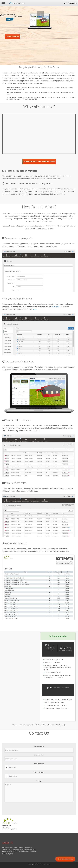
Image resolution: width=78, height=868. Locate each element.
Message (39, 781)
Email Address (39, 764)
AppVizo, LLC (6, 850)
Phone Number (39, 772)
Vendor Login (71, 3)
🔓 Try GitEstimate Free (65, 859)
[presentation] (20, 808)
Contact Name (39, 755)
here (35, 309)
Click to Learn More (12, 37)
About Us (7, 843)
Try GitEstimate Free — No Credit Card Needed (39, 161)
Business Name (39, 746)
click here (56, 307)
